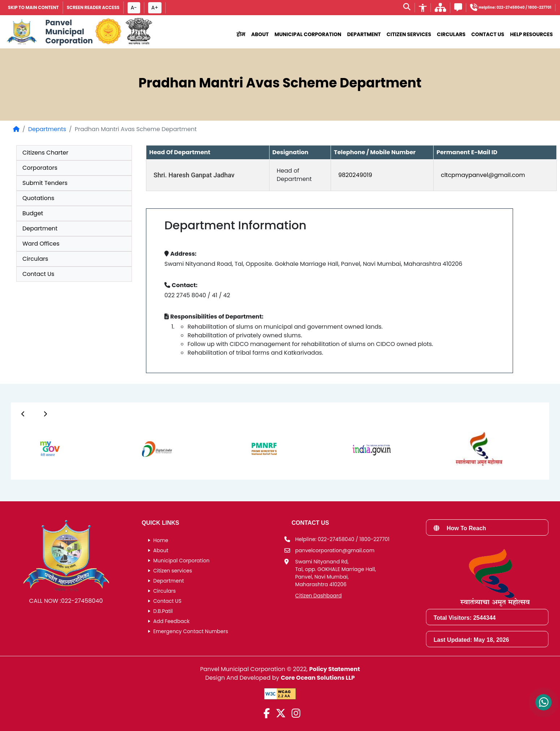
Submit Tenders (45, 183)
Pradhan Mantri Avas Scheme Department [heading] (280, 83)
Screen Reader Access (93, 7)
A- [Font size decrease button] (134, 8)
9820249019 (355, 175)
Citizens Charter (45, 153)
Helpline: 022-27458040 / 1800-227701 (342, 539)
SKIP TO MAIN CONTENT (33, 7)
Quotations (38, 198)
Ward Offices (41, 244)
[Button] (23, 414)
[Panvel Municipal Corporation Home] (49, 32)
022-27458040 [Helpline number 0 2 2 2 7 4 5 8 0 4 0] (511, 7)
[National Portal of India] (139, 32)
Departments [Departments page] (47, 129)
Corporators (40, 168)
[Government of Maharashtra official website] (108, 32)
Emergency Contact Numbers (191, 631)
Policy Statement (335, 669)
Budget (33, 213)
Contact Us (488, 34)
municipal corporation (308, 34)
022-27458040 (82, 601)
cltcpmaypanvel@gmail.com (483, 175)
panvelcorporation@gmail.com (335, 550)
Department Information (235, 225)
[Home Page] (16, 129)
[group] (329, 303)
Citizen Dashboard (318, 596)
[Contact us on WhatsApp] (544, 702)
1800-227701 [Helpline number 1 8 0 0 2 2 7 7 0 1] (540, 7)
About (260, 34)
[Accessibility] (423, 8)
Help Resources (531, 34)
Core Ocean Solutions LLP (318, 678)
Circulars (451, 34)
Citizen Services (409, 34)
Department (364, 34)
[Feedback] (458, 8)
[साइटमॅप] (440, 10)
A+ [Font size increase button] (155, 8)
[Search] (407, 8)
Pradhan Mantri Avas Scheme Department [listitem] (136, 129)
